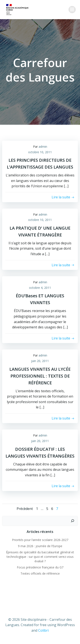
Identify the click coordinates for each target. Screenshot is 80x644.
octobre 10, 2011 (40, 152)
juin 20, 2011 (40, 361)
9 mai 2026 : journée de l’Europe (40, 546)
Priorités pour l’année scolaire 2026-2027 (40, 540)
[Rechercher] (73, 521)
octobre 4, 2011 (40, 288)
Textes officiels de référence (40, 573)
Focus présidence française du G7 (40, 567)
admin (43, 147)
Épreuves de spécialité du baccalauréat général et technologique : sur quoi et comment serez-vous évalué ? (40, 557)
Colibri (43, 630)
